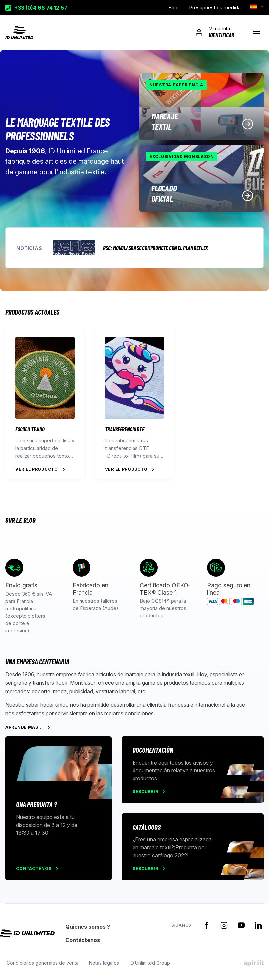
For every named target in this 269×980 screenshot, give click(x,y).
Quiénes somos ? (88, 930)
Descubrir (146, 792)
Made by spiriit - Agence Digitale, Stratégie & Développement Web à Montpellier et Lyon (254, 966)
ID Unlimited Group (148, 966)
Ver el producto (37, 470)
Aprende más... (24, 727)
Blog (173, 7)
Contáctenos (35, 871)
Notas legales (103, 966)
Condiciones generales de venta (41, 966)
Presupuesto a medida (215, 7)
